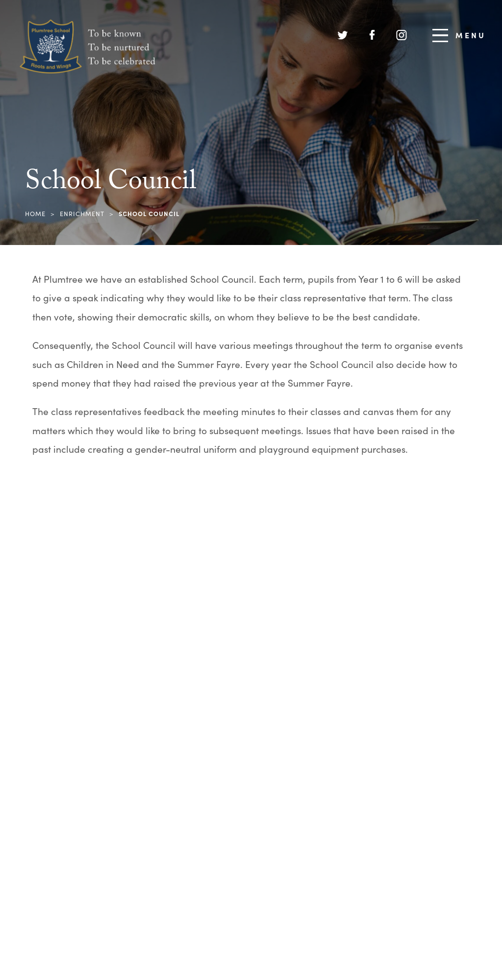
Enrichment (82, 213)
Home (35, 213)
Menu (459, 36)
